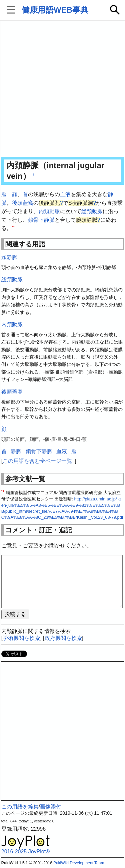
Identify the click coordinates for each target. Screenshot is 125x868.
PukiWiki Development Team (79, 863)
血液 (65, 194)
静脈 (16, 451)
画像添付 (51, 807)
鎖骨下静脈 (41, 220)
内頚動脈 (49, 211)
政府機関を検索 (63, 638)
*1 (13, 227)
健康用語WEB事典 (55, 10)
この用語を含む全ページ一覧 (37, 461)
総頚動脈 (92, 211)
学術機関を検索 (21, 638)
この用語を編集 (20, 807)
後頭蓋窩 (23, 203)
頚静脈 (9, 257)
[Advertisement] (62, 89)
